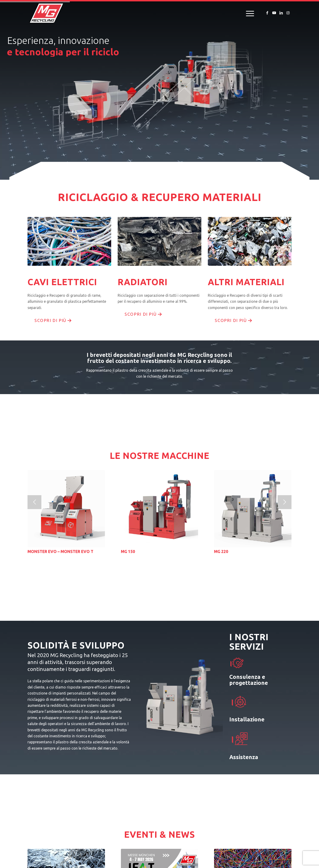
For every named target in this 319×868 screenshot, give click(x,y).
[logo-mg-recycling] (46, 13)
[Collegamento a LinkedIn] (281, 13)
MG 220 (221, 551)
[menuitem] (248, 13)
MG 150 (128, 551)
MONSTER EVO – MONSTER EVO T (60, 551)
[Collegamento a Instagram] (288, 13)
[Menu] (248, 13)
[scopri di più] (53, 321)
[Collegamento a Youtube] (274, 13)
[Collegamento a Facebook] (267, 13)
